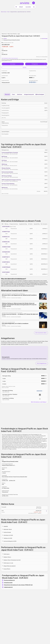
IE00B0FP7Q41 (6, 232)
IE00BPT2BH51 (6, 262)
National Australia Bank (7, 172)
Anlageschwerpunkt (29, 94)
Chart (13, 94)
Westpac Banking (6, 168)
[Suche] (34, 7)
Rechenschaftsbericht (9, 580)
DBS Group (4, 164)
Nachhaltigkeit (40, 94)
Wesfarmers (5, 188)
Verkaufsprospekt (8, 583)
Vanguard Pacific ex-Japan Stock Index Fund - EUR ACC (20, 12)
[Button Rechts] (46, 64)
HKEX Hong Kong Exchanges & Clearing (11, 180)
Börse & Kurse (4, 12)
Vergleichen (35, 64)
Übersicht (7, 94)
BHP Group (4, 156)
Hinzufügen (13, 64)
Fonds (8, 12)
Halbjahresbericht (8, 587)
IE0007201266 (6, 227)
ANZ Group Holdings (7, 176)
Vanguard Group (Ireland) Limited (12, 40)
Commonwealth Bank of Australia (10, 153)
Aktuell (21, 7)
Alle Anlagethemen (42, 363)
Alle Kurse (20, 94)
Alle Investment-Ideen (41, 333)
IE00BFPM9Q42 (6, 267)
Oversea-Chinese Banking (8, 184)
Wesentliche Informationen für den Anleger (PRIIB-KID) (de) (18, 585)
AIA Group (4, 160)
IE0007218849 (6, 272)
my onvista (28, 7)
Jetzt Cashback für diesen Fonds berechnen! (10, 58)
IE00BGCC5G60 (6, 247)
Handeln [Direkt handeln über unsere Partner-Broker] (25, 68)
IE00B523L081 (6, 242)
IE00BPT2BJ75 (6, 257)
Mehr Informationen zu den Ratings (39, 402)
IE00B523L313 (6, 237)
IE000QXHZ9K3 (6, 252)
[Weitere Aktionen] (46, 511)
